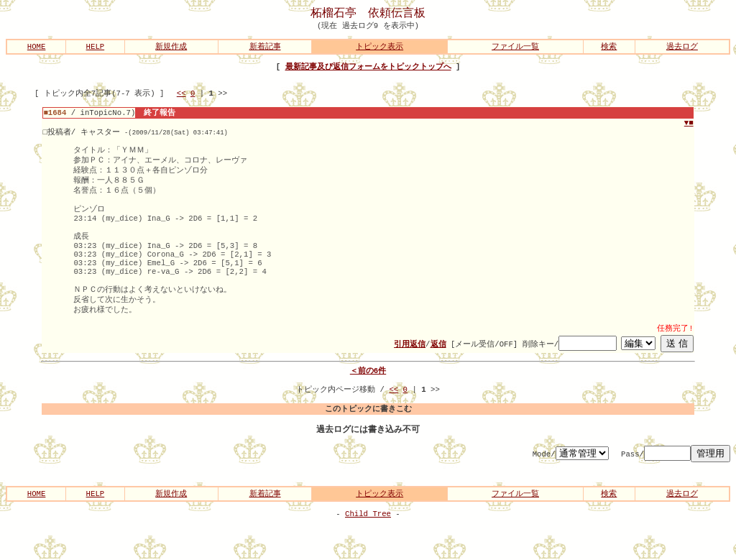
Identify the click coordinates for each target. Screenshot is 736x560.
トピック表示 (379, 47)
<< (181, 97)
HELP (96, 47)
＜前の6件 (368, 398)
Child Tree (368, 549)
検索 (609, 47)
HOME (37, 47)
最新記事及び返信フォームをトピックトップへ (368, 68)
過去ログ (682, 47)
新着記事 (265, 47)
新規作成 (171, 47)
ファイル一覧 (515, 47)
